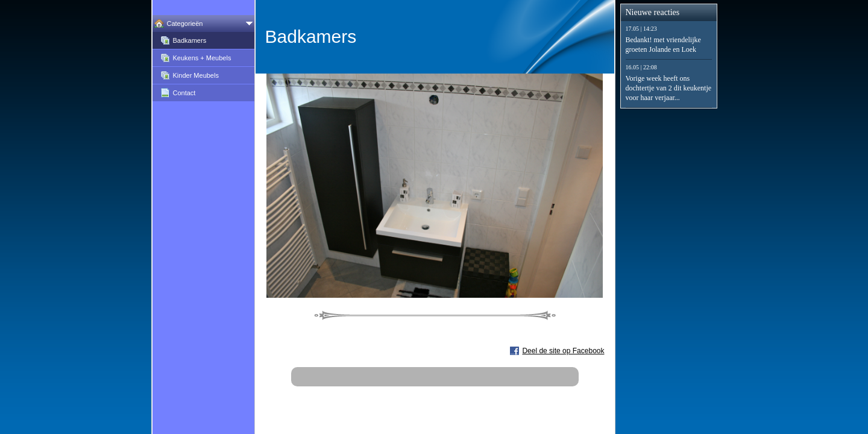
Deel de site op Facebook (563, 351)
